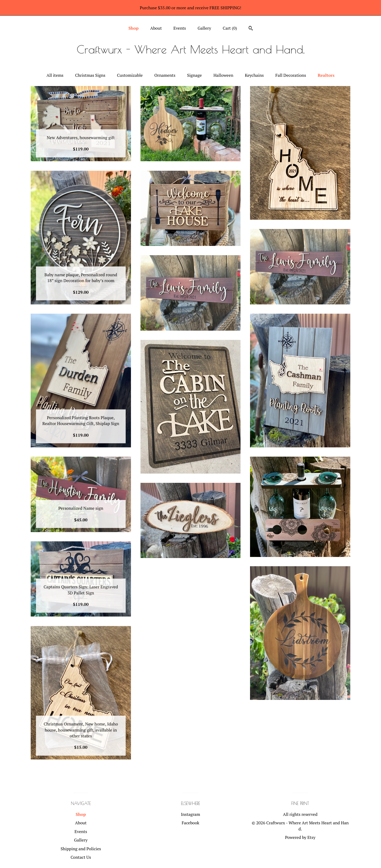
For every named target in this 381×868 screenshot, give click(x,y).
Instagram (191, 814)
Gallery (204, 28)
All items (55, 75)
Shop (133, 28)
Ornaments (165, 75)
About (156, 28)
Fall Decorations (291, 75)
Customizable (130, 75)
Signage (194, 75)
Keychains (254, 75)
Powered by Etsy (300, 837)
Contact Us (81, 857)
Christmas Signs (90, 75)
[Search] (251, 29)
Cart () (230, 28)
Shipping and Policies (81, 849)
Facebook (191, 823)
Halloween (223, 75)
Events (180, 28)
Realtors (326, 75)
